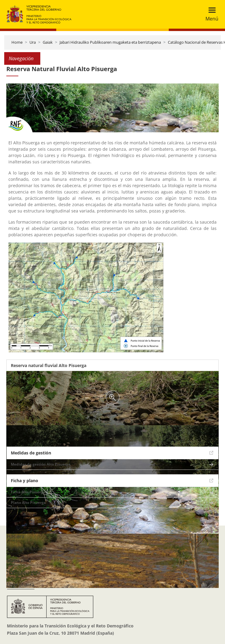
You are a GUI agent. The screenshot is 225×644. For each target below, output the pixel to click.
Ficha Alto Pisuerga (28, 492)
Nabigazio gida (24, 573)
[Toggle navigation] (210, 14)
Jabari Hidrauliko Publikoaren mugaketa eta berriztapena (110, 42)
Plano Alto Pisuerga (28, 503)
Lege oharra (21, 585)
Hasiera (16, 536)
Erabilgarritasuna (27, 548)
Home (17, 42)
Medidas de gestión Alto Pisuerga (41, 464)
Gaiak (48, 42)
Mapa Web (19, 561)
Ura (33, 42)
